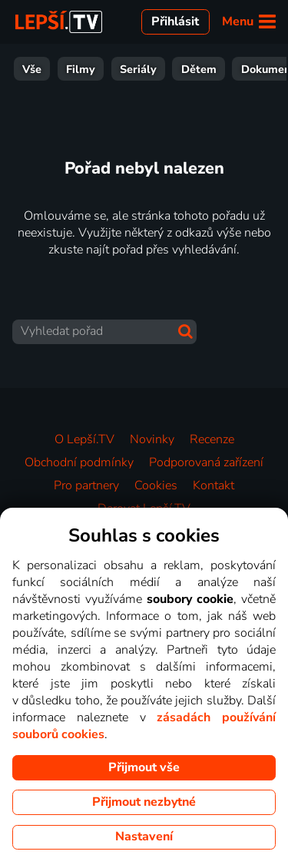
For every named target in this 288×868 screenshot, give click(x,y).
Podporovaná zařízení (206, 462)
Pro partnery (86, 485)
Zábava (87, 69)
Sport (145, 69)
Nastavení (144, 837)
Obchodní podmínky (79, 462)
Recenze (212, 439)
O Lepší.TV (84, 439)
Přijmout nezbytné (144, 802)
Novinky (152, 439)
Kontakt (214, 485)
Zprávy (203, 69)
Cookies (156, 485)
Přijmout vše (144, 767)
